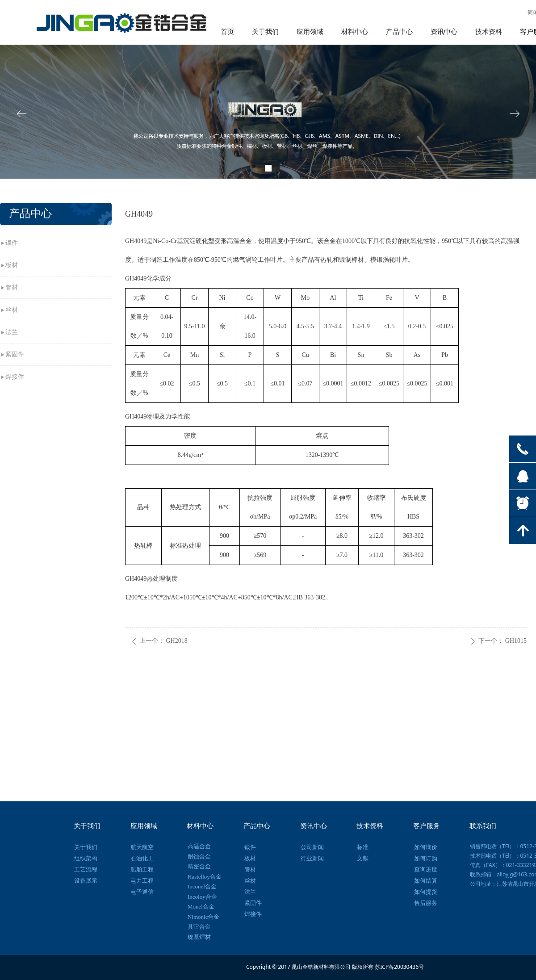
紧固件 (15, 354)
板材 (12, 265)
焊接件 (15, 377)
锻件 (12, 243)
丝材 (12, 310)
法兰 (12, 332)
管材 (12, 287)
